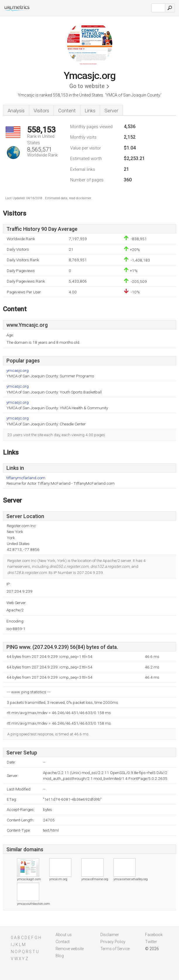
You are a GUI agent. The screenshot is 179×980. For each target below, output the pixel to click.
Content (67, 111)
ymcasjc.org (18, 370)
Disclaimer (110, 935)
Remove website (70, 949)
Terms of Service (115, 949)
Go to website (87, 86)
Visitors (41, 111)
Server (111, 111)
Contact (63, 942)
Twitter (151, 942)
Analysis (16, 111)
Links (90, 111)
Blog (60, 956)
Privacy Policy (113, 942)
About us (64, 935)
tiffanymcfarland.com (26, 478)
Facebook (154, 935)
